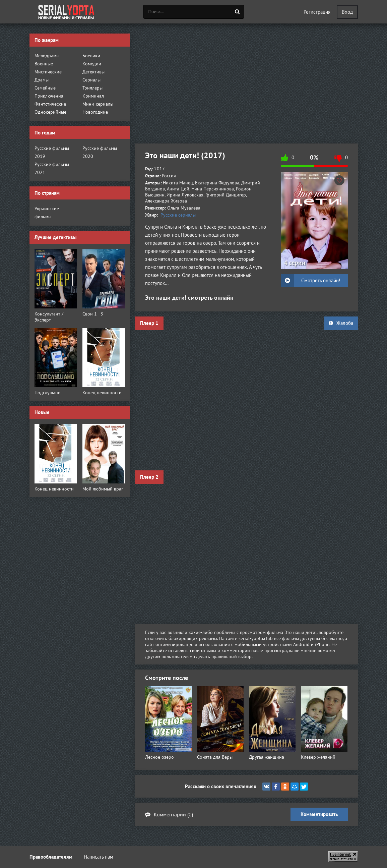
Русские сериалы (178, 215)
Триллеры (92, 88)
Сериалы (91, 80)
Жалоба (341, 323)
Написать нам (99, 857)
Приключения (49, 96)
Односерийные (50, 112)
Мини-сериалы (98, 104)
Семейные (45, 88)
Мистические (48, 72)
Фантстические (50, 104)
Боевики (91, 56)
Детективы (93, 72)
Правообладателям (51, 857)
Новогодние (95, 112)
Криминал (93, 96)
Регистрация (317, 12)
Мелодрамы (47, 56)
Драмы (42, 80)
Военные (44, 64)
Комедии (92, 64)
